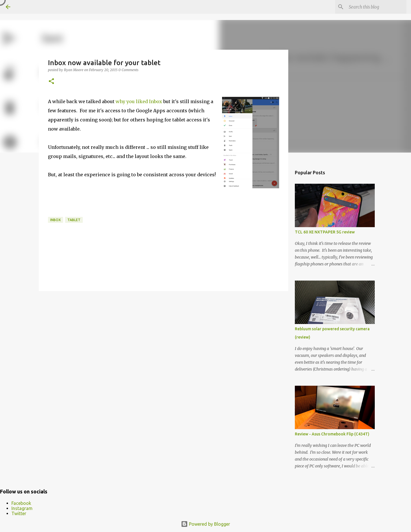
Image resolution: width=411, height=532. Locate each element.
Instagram (22, 508)
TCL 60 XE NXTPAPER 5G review (325, 232)
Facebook (21, 503)
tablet (74, 220)
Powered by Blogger (205, 524)
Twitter (19, 513)
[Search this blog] (376, 7)
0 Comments (128, 70)
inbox (56, 220)
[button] (51, 82)
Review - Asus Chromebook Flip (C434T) (332, 434)
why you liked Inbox (139, 101)
